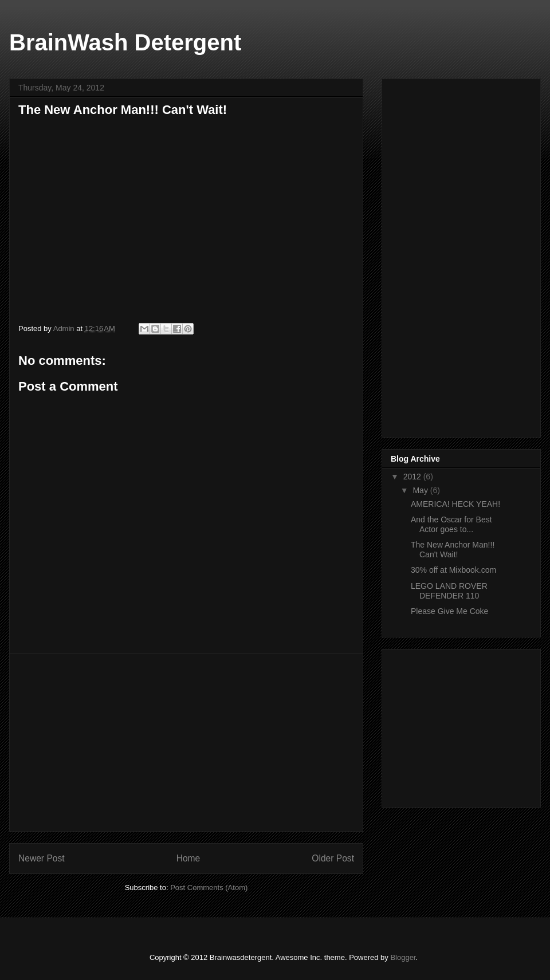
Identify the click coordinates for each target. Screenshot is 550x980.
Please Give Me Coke (449, 611)
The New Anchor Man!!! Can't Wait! (453, 550)
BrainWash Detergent (125, 42)
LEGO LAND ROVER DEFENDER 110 (449, 591)
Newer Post (42, 858)
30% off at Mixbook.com (453, 570)
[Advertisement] (186, 742)
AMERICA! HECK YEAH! (455, 504)
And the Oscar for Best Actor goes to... (451, 524)
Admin (65, 328)
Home (188, 858)
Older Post (333, 858)
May (421, 490)
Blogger (403, 957)
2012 (413, 477)
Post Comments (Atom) (209, 887)
